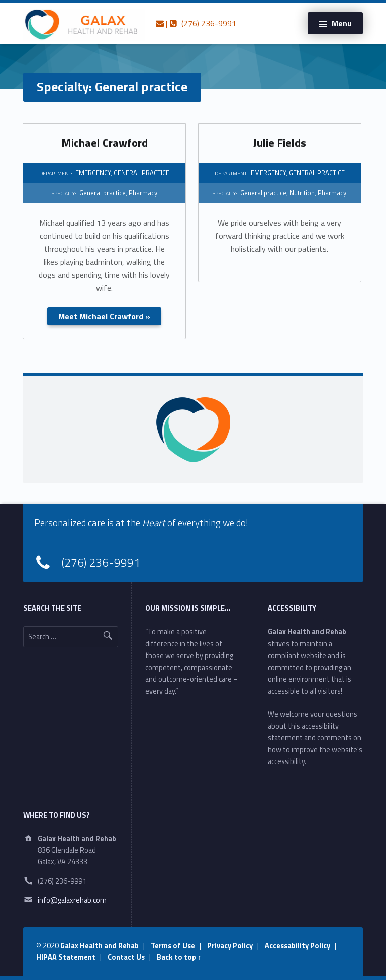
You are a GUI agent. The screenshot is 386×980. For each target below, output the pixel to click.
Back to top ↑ (179, 957)
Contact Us (126, 957)
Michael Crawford (105, 143)
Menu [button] (342, 23)
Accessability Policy (298, 946)
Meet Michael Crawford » (104, 316)
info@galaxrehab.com (72, 900)
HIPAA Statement (66, 957)
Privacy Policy (230, 946)
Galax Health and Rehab (100, 946)
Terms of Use (173, 946)
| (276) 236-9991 (196, 23)
